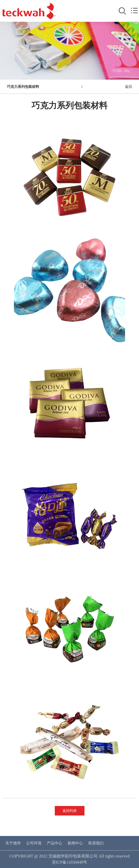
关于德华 (13, 843)
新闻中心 (75, 843)
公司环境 (34, 843)
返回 (129, 87)
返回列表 (70, 811)
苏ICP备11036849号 (70, 862)
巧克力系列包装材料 (23, 87)
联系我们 (96, 843)
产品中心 (55, 843)
